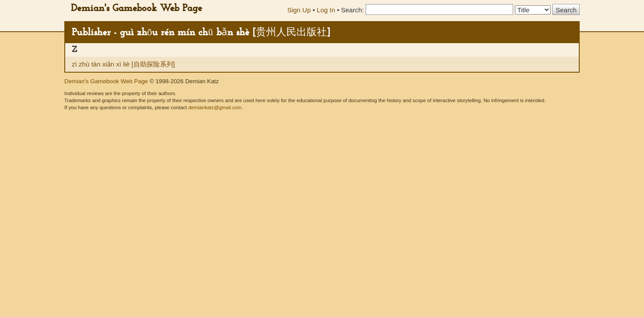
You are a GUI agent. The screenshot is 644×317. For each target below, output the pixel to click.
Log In (326, 10)
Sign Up (299, 10)
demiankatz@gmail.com (215, 107)
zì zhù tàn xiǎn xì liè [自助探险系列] (123, 64)
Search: (352, 10)
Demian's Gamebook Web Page (137, 9)
